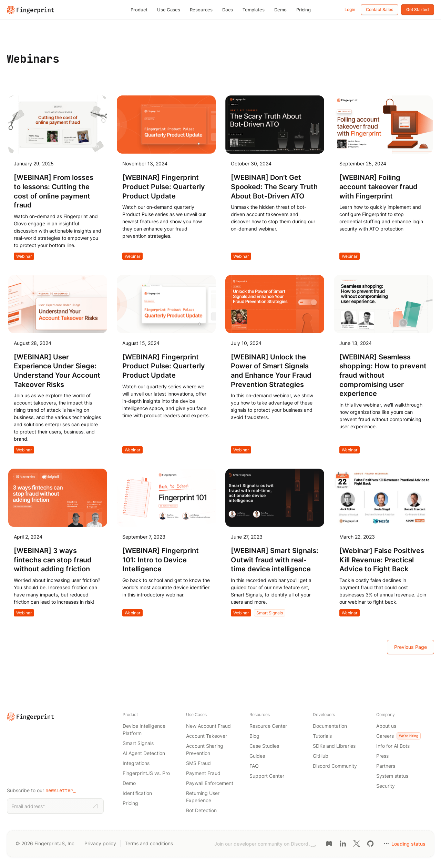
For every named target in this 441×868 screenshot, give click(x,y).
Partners (386, 766)
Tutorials (322, 736)
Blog (254, 736)
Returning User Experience (203, 797)
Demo (280, 10)
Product (139, 10)
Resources (201, 10)
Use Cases (169, 10)
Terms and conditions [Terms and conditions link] (149, 843)
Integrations (136, 763)
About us (386, 726)
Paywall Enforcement (210, 783)
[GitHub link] (370, 843)
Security (386, 786)
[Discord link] (329, 843)
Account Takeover (207, 736)
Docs (228, 10)
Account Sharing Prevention (205, 749)
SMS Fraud (198, 763)
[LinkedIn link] (343, 843)
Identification (137, 793)
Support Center (267, 776)
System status (392, 776)
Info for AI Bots (393, 746)
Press (382, 756)
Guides (257, 756)
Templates (254, 10)
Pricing (304, 10)
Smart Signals (270, 613)
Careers (398, 736)
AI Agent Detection (144, 753)
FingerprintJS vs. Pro (146, 773)
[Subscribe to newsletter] (95, 806)
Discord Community (335, 766)
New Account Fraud (208, 726)
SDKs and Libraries (334, 746)
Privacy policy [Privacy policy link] (100, 843)
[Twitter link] (357, 843)
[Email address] (49, 806)
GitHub (321, 756)
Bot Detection (201, 810)
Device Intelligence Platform (144, 729)
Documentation (330, 726)
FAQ (254, 766)
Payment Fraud (203, 773)
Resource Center (268, 726)
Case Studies (264, 746)
